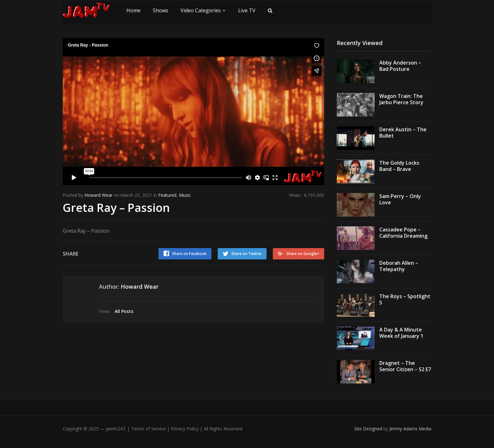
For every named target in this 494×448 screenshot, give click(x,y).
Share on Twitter (247, 254)
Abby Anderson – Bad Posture (400, 66)
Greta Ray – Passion (116, 208)
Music (185, 195)
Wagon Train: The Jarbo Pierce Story (401, 99)
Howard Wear (98, 195)
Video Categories (201, 10)
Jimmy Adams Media (410, 429)
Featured (167, 195)
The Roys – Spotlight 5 (405, 300)
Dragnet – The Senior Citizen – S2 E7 (405, 366)
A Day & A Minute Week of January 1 (401, 333)
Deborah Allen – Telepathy (399, 266)
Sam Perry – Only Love (400, 199)
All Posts (124, 311)
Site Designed (369, 429)
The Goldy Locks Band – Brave (399, 166)
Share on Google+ (303, 254)
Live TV (247, 10)
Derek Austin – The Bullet (403, 133)
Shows (161, 10)
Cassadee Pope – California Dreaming (403, 233)
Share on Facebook (189, 254)
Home (133, 10)
